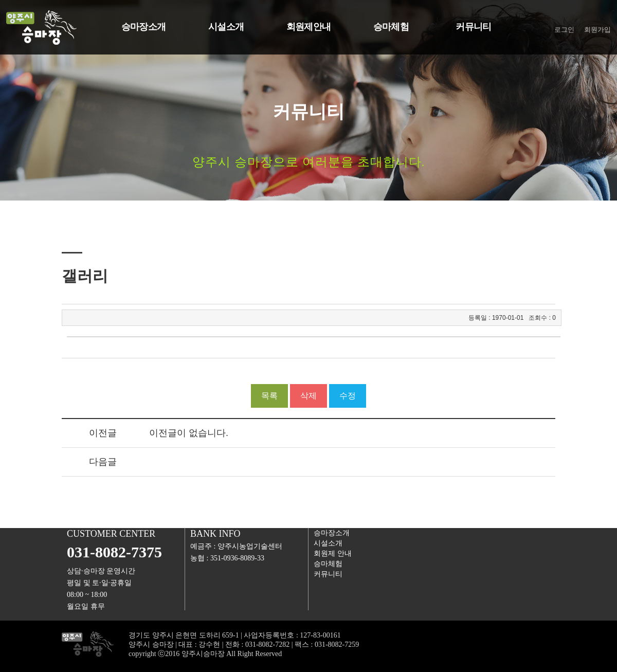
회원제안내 (333, 553)
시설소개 (328, 543)
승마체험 (328, 564)
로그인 (564, 30)
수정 (348, 396)
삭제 (308, 396)
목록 (269, 396)
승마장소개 (332, 533)
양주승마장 (72, 28)
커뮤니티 (328, 574)
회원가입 (597, 30)
